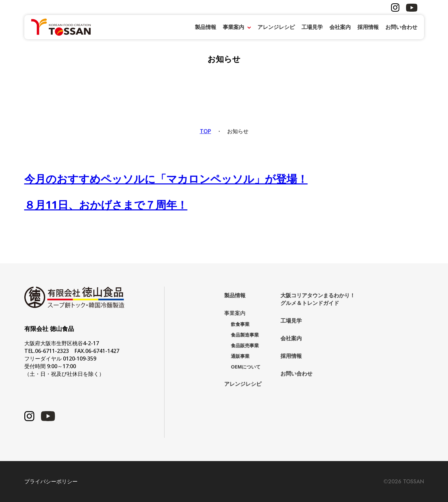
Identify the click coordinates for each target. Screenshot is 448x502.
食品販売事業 (245, 345)
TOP (206, 131)
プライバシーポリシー (51, 482)
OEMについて (246, 367)
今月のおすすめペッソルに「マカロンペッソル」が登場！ (166, 179)
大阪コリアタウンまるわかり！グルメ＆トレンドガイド (318, 299)
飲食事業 (240, 324)
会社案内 (340, 27)
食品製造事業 (245, 335)
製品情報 (206, 27)
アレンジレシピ (276, 27)
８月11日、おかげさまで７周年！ (106, 205)
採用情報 (368, 27)
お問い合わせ (401, 27)
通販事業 (240, 356)
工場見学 (312, 27)
